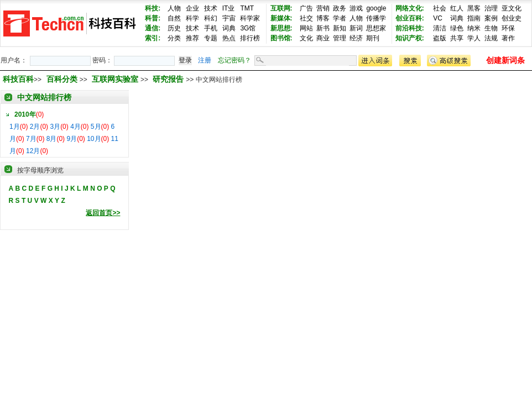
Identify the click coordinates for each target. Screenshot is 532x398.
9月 (72, 139)
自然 (174, 18)
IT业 (229, 8)
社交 (306, 18)
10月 (94, 139)
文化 (306, 38)
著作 (508, 38)
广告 (306, 8)
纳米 (474, 28)
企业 (192, 8)
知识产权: (410, 38)
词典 (229, 28)
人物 (174, 8)
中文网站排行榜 (44, 97)
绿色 (457, 28)
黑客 (474, 8)
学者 (340, 18)
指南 (474, 18)
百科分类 (62, 79)
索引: (153, 38)
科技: (153, 8)
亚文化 (512, 8)
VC (438, 18)
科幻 (211, 18)
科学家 (250, 18)
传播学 (376, 18)
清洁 (440, 28)
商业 (323, 38)
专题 (211, 38)
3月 (55, 127)
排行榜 (250, 38)
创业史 (512, 18)
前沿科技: (410, 28)
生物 (491, 28)
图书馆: (281, 38)
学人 (474, 38)
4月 (75, 127)
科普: (153, 18)
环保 (508, 28)
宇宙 (229, 18)
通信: (153, 28)
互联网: (281, 8)
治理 (491, 8)
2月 (35, 127)
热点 (229, 38)
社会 (440, 8)
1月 (15, 127)
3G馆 (248, 28)
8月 (52, 139)
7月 (31, 139)
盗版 (440, 38)
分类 (174, 38)
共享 (457, 38)
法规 (491, 38)
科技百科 (18, 79)
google (376, 8)
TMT (247, 8)
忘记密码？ (234, 60)
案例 (491, 18)
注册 (205, 60)
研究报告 (169, 79)
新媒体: (281, 18)
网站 (306, 28)
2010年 (25, 114)
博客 (323, 18)
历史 (174, 28)
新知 (340, 28)
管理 (340, 38)
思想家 (376, 28)
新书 (323, 28)
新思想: (281, 28)
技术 (211, 8)
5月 (96, 127)
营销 (323, 8)
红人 (457, 8)
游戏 (356, 8)
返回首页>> (103, 213)
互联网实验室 (116, 79)
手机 (211, 28)
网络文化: (410, 8)
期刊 (373, 38)
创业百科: (410, 18)
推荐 (192, 38)
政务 (340, 8)
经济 (356, 38)
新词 (356, 28)
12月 (33, 151)
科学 (192, 18)
